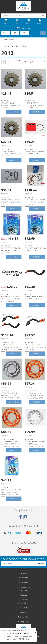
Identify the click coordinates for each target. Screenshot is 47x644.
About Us (23, 595)
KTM (12, 46)
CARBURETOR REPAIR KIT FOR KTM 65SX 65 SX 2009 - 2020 (12, 202)
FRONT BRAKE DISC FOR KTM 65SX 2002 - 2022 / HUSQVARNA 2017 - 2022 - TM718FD (11, 397)
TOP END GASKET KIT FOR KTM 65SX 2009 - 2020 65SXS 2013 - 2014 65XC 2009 (11, 493)
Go (43, 33)
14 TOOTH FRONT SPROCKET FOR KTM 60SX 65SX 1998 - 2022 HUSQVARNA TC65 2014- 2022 (11, 156)
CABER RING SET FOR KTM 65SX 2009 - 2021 (35, 153)
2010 (24, 46)
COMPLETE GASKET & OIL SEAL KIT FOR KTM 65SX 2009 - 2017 (11, 250)
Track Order (23, 582)
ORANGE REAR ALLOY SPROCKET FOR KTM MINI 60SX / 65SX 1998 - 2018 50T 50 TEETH (34, 397)
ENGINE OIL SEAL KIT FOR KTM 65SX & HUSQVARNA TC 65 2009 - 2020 (11, 299)
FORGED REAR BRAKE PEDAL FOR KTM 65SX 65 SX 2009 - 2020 (35, 347)
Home (5, 46)
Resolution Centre (24, 587)
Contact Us (24, 600)
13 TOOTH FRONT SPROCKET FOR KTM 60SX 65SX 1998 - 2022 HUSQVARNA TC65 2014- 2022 (34, 108)
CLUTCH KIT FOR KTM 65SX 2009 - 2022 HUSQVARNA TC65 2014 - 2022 (35, 202)
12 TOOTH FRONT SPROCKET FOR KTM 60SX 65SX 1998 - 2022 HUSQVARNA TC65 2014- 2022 (11, 108)
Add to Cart (14, 112)
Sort (18, 61)
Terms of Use (23, 607)
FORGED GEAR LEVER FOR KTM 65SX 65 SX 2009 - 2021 (35, 299)
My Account (23, 578)
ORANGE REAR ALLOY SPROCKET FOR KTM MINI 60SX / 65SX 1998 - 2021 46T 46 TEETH (11, 445)
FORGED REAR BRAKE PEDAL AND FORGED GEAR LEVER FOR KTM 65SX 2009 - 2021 (11, 348)
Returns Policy (23, 617)
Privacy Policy (23, 612)
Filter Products (9, 40)
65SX (18, 46)
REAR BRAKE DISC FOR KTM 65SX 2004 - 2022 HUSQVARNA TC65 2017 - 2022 (35, 445)
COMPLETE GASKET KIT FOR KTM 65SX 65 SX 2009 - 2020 (35, 250)
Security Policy (23, 622)
